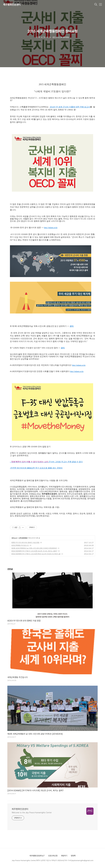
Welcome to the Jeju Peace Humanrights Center (32, 813)
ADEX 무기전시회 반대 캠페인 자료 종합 (25, 542)
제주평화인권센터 (12, 5)
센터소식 (14, 538)
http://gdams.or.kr (51, 228)
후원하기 (64, 856)
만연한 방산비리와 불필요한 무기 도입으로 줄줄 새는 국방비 (37, 468)
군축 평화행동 (23, 538)
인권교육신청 (53, 856)
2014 (52, 107)
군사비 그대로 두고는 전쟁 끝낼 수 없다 (66, 462)
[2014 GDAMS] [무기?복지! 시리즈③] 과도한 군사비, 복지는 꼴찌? (34, 551)
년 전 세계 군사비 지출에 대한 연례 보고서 (72, 107)
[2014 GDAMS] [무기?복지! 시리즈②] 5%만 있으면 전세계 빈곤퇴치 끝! (36, 554)
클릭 (72, 326)
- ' (11, 462)
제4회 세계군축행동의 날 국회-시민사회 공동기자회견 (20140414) (34, 548)
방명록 (73, 856)
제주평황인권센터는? (37, 856)
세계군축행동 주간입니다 (20, 545)
